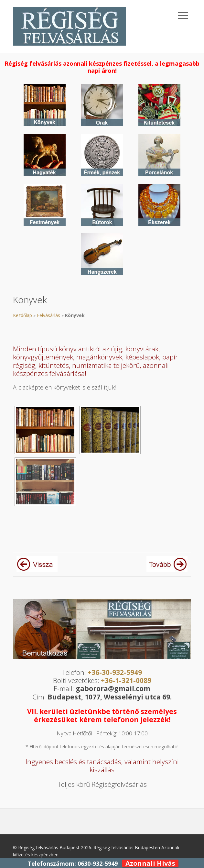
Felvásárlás (48, 315)
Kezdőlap (22, 315)
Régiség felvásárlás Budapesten (127, 847)
